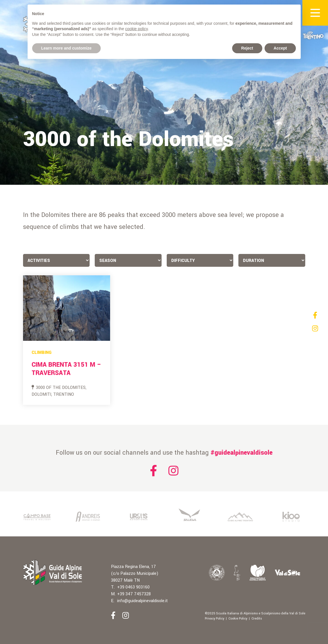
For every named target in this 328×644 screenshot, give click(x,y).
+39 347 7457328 (134, 594)
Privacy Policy (214, 619)
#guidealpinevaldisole (242, 453)
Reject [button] (247, 48)
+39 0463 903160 (133, 587)
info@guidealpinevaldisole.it (143, 601)
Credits (257, 619)
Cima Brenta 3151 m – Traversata (66, 369)
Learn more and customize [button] (66, 48)
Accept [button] (280, 48)
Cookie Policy (238, 619)
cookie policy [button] (136, 29)
